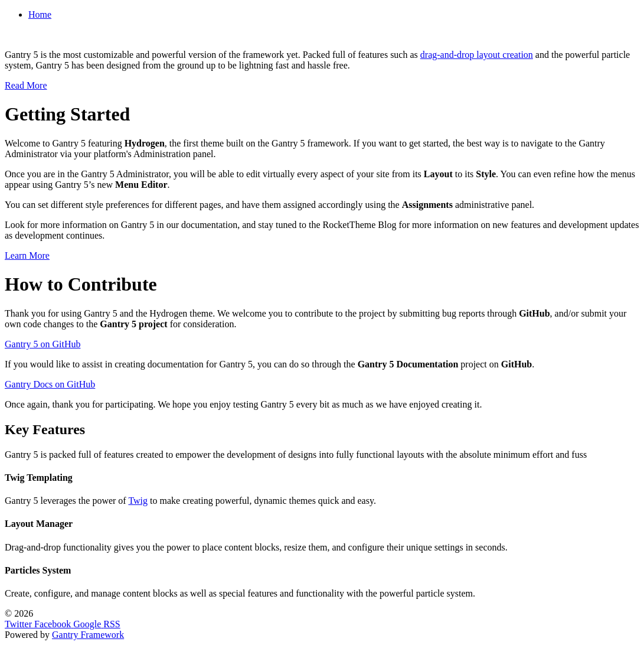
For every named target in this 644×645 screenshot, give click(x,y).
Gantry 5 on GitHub (43, 344)
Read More (26, 85)
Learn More (27, 255)
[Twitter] (19, 624)
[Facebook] (54, 624)
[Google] (88, 624)
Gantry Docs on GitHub (50, 384)
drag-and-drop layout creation (477, 55)
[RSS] (112, 624)
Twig (138, 501)
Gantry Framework (88, 635)
